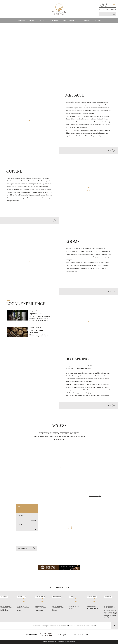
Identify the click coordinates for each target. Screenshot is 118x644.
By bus (27, 527)
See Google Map (27, 548)
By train (27, 518)
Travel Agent (61, 635)
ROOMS (43, 20)
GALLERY (87, 20)
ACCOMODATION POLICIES (80, 635)
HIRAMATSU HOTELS (59, 588)
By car (20, 506)
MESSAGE (21, 20)
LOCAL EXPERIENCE (71, 20)
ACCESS (98, 20)
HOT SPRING (54, 20)
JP (111, 6)
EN (114, 6)
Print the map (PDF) (96, 496)
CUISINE (32, 20)
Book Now (106, 14)
